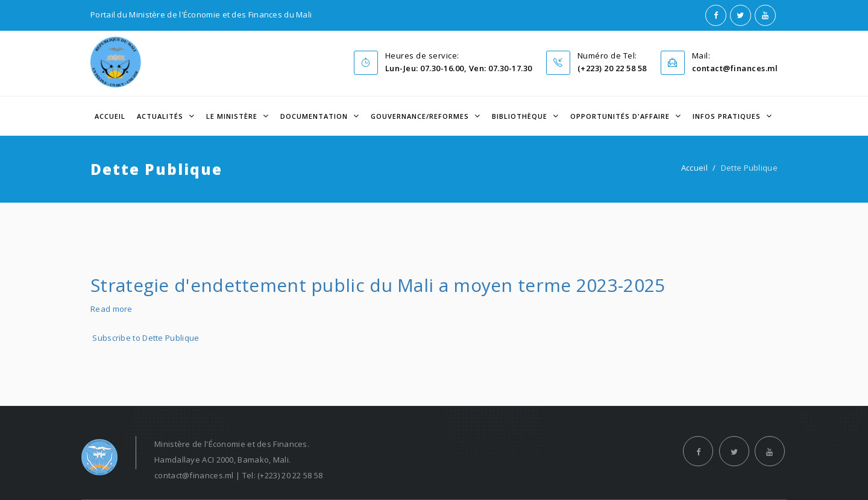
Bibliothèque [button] (521, 116)
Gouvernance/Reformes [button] (421, 116)
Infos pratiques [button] (728, 116)
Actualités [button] (161, 116)
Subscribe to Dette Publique (146, 338)
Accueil (110, 116)
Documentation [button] (315, 116)
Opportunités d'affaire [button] (621, 116)
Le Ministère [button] (233, 116)
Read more (112, 309)
